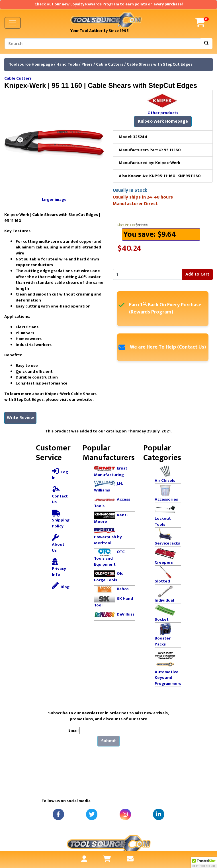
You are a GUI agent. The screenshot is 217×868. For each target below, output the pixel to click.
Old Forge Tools (109, 577)
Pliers (87, 64)
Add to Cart (197, 274)
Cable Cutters (110, 64)
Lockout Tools (163, 521)
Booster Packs (163, 641)
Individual (164, 600)
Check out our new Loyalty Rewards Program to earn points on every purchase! (109, 4)
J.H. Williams (108, 487)
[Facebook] (58, 814)
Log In (60, 474)
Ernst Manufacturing (111, 472)
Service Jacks (167, 543)
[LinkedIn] (159, 814)
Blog (61, 586)
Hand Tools (67, 64)
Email (73, 731)
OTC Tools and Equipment (109, 558)
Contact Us (60, 495)
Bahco (123, 589)
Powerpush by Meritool (108, 540)
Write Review (20, 418)
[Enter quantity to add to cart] (148, 274)
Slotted (162, 581)
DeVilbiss (126, 614)
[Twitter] (92, 814)
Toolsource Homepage (31, 64)
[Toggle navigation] (13, 23)
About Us (58, 544)
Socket (162, 619)
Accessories (166, 499)
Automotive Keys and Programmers (168, 678)
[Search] (103, 44)
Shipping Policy (61, 520)
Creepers (164, 562)
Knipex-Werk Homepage (163, 121)
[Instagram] (125, 814)
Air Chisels (165, 480)
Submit (108, 741)
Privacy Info (59, 568)
